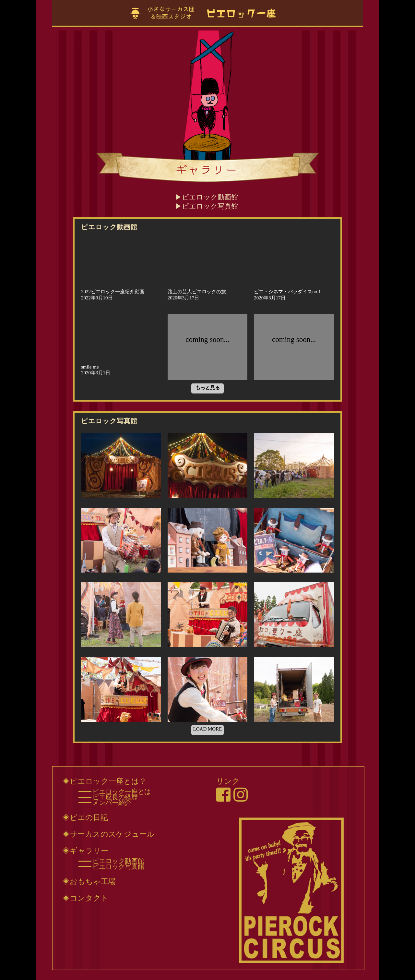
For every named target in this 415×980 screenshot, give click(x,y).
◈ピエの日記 (85, 817)
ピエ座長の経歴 (115, 797)
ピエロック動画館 (210, 197)
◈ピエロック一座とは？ (104, 781)
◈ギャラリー (85, 851)
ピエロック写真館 (210, 206)
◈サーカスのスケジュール (108, 834)
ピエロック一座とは (122, 792)
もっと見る (208, 388)
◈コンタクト (85, 898)
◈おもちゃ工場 (89, 881)
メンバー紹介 (112, 803)
